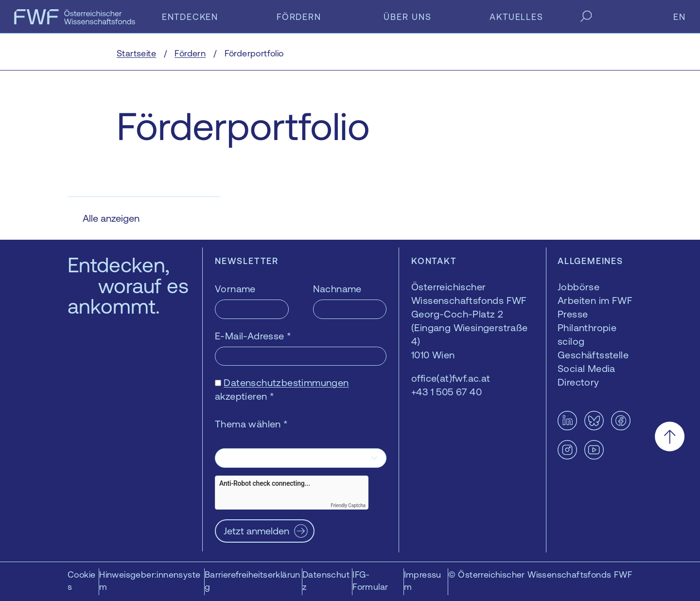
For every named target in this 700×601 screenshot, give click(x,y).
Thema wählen (252, 424)
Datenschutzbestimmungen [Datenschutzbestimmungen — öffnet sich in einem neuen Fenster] (286, 382)
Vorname (235, 289)
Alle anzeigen (111, 218)
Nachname (337, 289)
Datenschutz (326, 581)
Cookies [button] (81, 581)
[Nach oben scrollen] (670, 436)
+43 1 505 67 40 (446, 392)
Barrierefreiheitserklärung (253, 581)
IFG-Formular (370, 581)
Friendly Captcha (348, 505)
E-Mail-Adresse (253, 336)
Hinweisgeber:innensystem (150, 581)
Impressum (423, 581)
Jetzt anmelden (256, 531)
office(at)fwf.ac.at (451, 378)
